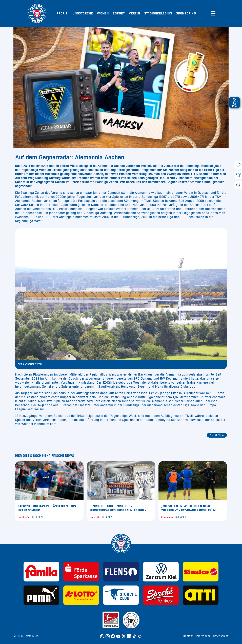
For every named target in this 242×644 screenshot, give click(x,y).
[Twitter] (124, 636)
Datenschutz (221, 636)
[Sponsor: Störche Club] (121, 595)
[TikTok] (134, 636)
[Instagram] (108, 636)
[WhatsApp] (102, 636)
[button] (234, 103)
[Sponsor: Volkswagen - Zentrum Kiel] (161, 572)
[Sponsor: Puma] (41, 595)
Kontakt (188, 636)
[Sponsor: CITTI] (201, 595)
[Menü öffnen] (213, 13)
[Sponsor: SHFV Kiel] (131, 620)
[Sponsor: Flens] (121, 572)
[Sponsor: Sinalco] (201, 572)
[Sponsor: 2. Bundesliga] (111, 620)
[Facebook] (113, 636)
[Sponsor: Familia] (41, 572)
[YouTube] (118, 636)
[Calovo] (140, 636)
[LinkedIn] (129, 636)
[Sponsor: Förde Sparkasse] (81, 572)
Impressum (203, 636)
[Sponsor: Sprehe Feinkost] (161, 595)
